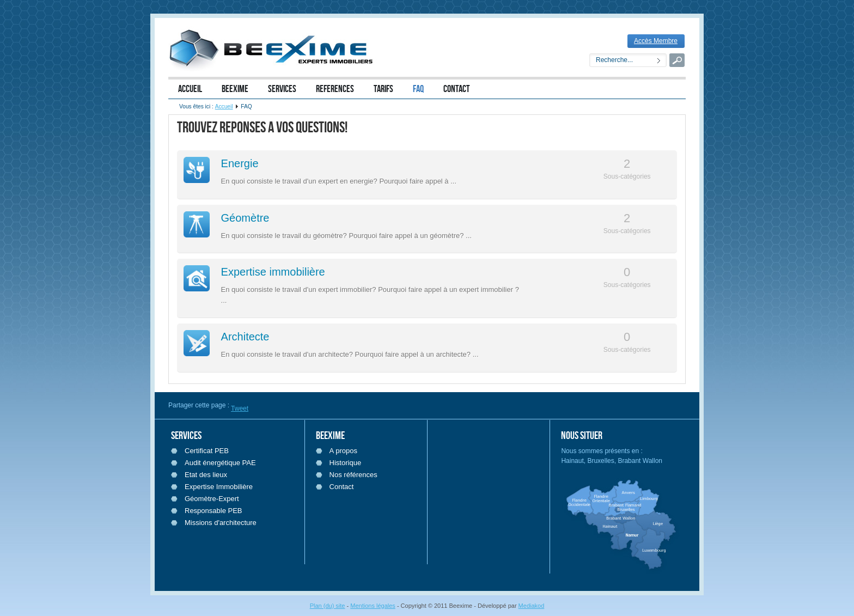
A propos (343, 451)
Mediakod (532, 606)
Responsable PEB (213, 511)
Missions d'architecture (221, 523)
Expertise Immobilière (219, 487)
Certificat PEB (207, 451)
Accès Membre (656, 41)
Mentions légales (373, 606)
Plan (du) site (328, 606)
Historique (346, 463)
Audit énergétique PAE (220, 463)
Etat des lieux (206, 475)
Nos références (353, 475)
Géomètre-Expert (212, 499)
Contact (342, 487)
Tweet (240, 408)
